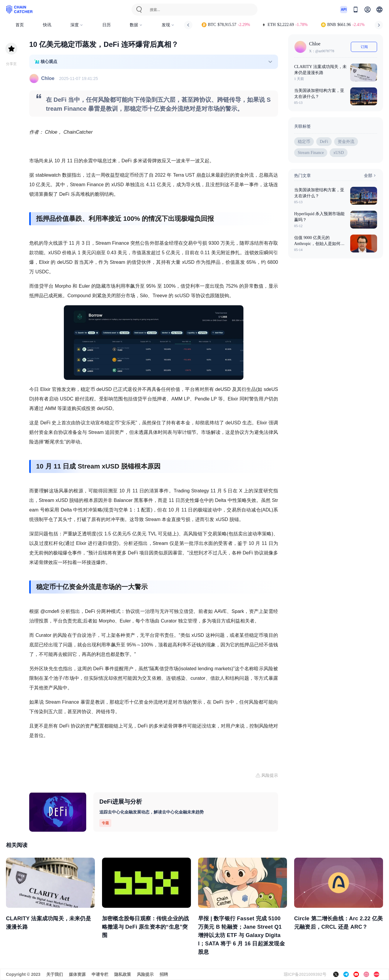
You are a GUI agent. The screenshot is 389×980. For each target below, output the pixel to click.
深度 (77, 25)
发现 (168, 25)
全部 (371, 175)
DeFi (324, 142)
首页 (20, 25)
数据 (136, 25)
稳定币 (304, 142)
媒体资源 (77, 974)
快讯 (47, 25)
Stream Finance (311, 153)
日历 (106, 25)
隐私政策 (123, 974)
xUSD (338, 153)
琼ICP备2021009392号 (305, 974)
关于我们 (55, 974)
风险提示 (145, 974)
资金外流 (346, 142)
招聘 (164, 974)
